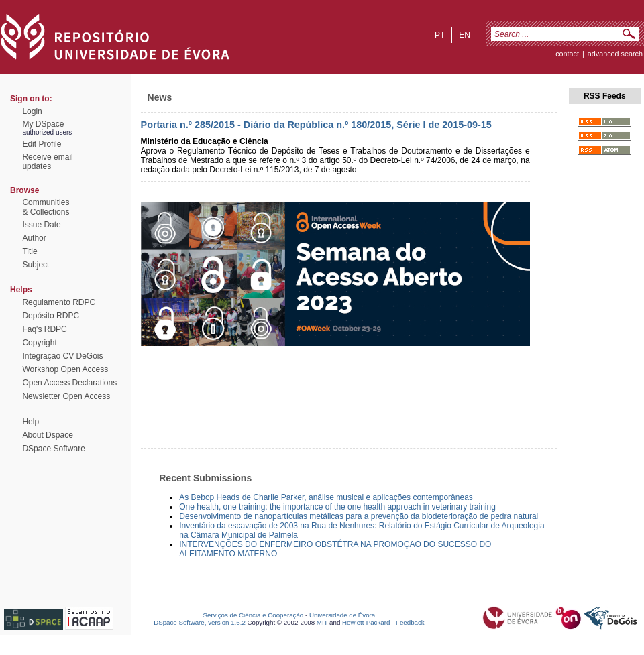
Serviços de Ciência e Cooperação (254, 615)
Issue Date (41, 225)
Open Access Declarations (69, 383)
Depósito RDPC (51, 316)
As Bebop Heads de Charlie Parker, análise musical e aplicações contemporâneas (326, 497)
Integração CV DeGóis (62, 356)
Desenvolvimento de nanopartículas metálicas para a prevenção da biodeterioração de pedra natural (359, 516)
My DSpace (43, 124)
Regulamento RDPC (59, 302)
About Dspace (47, 435)
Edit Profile (42, 144)
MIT (322, 622)
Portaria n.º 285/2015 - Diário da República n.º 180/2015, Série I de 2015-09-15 (316, 125)
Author (34, 238)
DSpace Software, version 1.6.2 (200, 622)
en (465, 35)
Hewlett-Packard (366, 622)
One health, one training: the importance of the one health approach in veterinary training (337, 507)
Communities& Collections (46, 207)
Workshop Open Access (65, 369)
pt (440, 35)
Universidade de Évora (342, 615)
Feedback (410, 622)
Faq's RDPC (44, 329)
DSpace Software (53, 449)
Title (30, 251)
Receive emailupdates (47, 162)
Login (32, 111)
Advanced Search (615, 54)
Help (31, 422)
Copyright (39, 343)
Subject (36, 265)
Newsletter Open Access (66, 396)
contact (567, 54)
